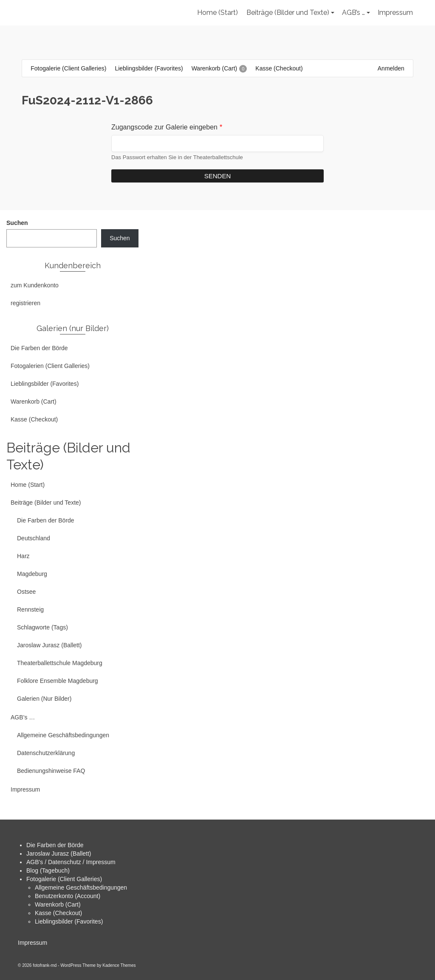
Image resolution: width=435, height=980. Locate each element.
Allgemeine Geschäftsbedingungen (81, 887)
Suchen (17, 223)
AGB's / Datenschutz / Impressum (71, 862)
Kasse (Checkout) (58, 913)
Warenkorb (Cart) (58, 904)
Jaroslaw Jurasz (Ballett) (59, 854)
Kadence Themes (119, 965)
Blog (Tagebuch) (48, 870)
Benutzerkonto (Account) (68, 896)
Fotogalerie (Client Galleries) (64, 879)
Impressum (32, 943)
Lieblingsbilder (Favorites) (69, 921)
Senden (218, 176)
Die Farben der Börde (55, 845)
